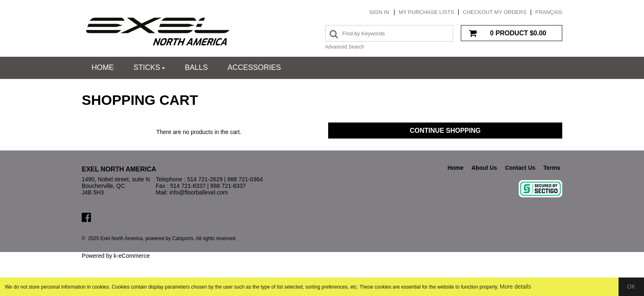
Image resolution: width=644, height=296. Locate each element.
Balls (196, 67)
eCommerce (134, 256)
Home (103, 67)
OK (631, 287)
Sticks (149, 67)
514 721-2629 (205, 179)
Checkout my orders (495, 12)
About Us (484, 168)
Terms (552, 168)
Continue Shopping (445, 131)
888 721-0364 (245, 179)
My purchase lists (427, 12)
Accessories (254, 67)
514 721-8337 (188, 186)
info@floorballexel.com (199, 192)
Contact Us (520, 168)
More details (515, 287)
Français (549, 12)
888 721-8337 (228, 186)
